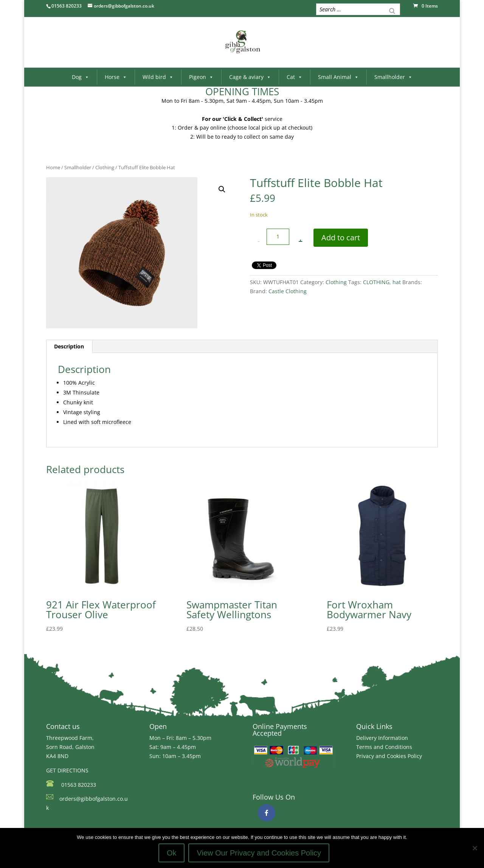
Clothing (105, 167)
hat (397, 282)
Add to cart (341, 238)
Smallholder (393, 77)
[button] (222, 189)
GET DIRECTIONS (67, 770)
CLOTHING (376, 282)
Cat (295, 77)
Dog (81, 77)
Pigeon (201, 77)
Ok (172, 853)
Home (53, 167)
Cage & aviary (250, 77)
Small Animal (338, 77)
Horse (116, 77)
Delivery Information (382, 738)
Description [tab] (69, 346)
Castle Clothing (288, 291)
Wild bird (158, 77)
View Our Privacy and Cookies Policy (259, 853)
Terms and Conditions (384, 747)
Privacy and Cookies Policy (389, 756)
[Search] (392, 10)
